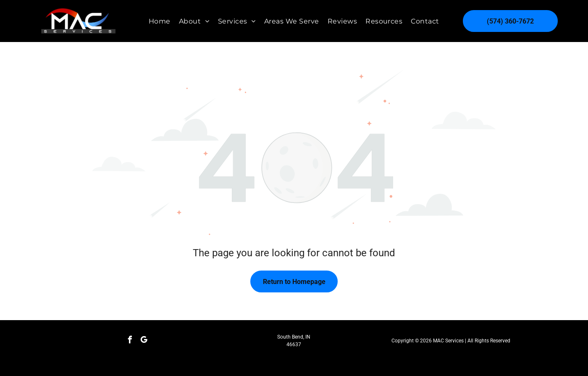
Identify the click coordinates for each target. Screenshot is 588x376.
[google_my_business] (144, 341)
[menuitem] (160, 21)
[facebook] (130, 341)
